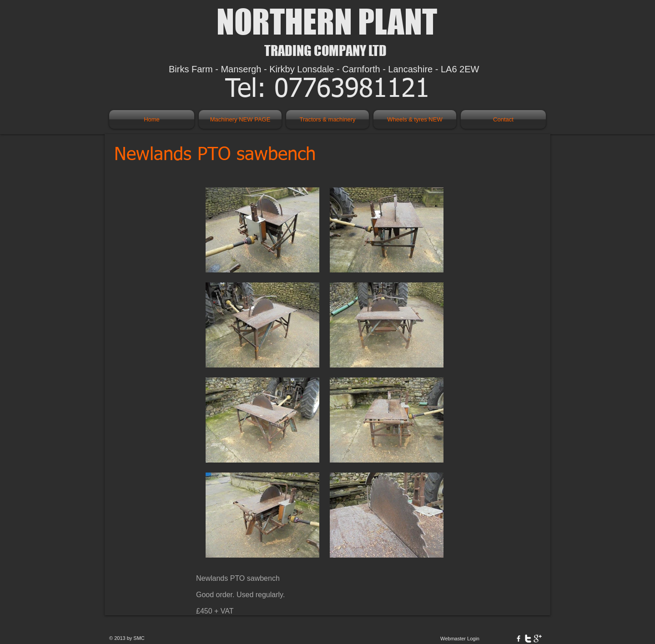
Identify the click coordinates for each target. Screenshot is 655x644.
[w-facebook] (519, 639)
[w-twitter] (528, 639)
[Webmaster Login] (460, 639)
